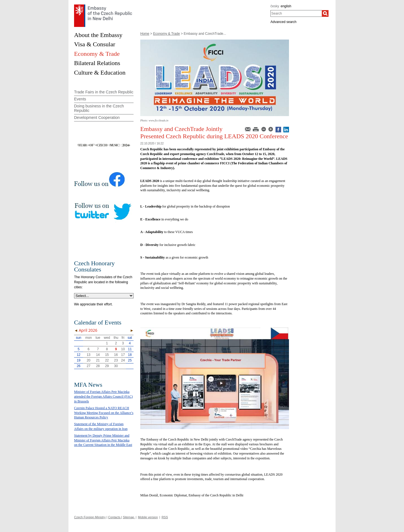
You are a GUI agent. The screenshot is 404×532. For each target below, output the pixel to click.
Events (80, 99)
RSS (165, 517)
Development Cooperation (97, 118)
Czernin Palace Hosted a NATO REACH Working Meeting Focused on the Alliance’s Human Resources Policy (104, 413)
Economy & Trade (167, 34)
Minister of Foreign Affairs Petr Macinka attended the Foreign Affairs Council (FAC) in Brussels (103, 397)
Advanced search (284, 22)
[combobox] (296, 13)
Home (145, 34)
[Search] (325, 13)
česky (275, 6)
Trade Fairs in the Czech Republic (104, 92)
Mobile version (148, 517)
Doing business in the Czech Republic (99, 108)
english (286, 6)
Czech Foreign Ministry (90, 517)
